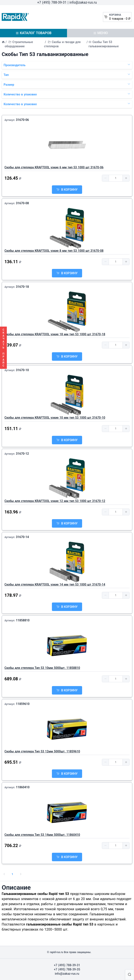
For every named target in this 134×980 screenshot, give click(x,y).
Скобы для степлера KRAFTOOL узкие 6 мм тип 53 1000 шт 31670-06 (54, 167)
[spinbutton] (116, 178)
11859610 (23, 704)
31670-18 (22, 287)
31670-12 (22, 454)
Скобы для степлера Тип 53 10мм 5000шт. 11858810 (42, 668)
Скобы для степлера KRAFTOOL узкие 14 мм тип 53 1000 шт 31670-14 (55, 584)
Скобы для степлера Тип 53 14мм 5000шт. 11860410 (42, 835)
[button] (105, 178)
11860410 (23, 787)
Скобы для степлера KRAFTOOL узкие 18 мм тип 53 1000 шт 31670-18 (55, 334)
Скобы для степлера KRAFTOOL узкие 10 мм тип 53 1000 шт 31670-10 (55, 418)
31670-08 (22, 203)
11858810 (23, 620)
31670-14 (22, 537)
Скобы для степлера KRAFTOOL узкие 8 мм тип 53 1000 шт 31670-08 (54, 251)
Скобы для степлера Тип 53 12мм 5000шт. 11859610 (42, 751)
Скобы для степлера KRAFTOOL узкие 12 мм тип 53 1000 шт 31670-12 (55, 501)
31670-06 (22, 120)
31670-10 (22, 370)
